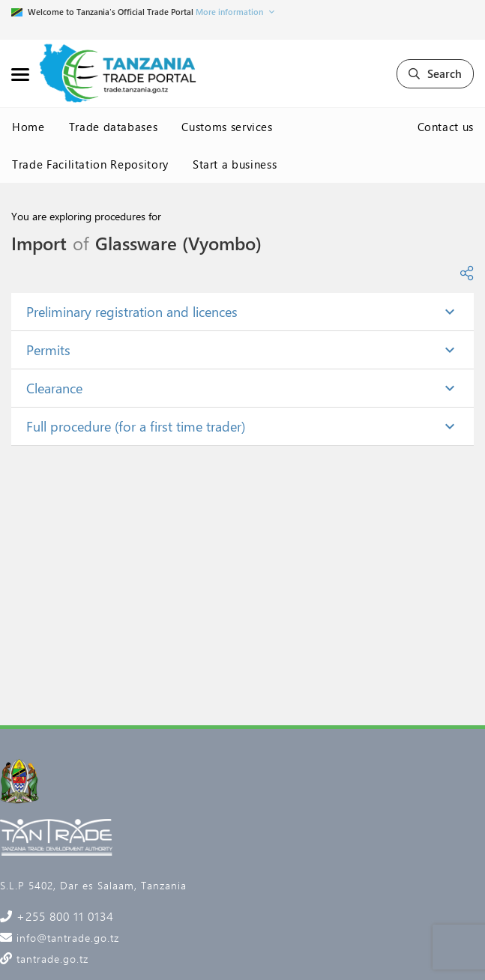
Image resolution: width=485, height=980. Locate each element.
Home (28, 127)
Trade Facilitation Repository (90, 164)
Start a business (235, 164)
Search (435, 73)
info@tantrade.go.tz (66, 938)
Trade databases (114, 127)
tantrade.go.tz (51, 959)
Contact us (446, 127)
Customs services (227, 127)
